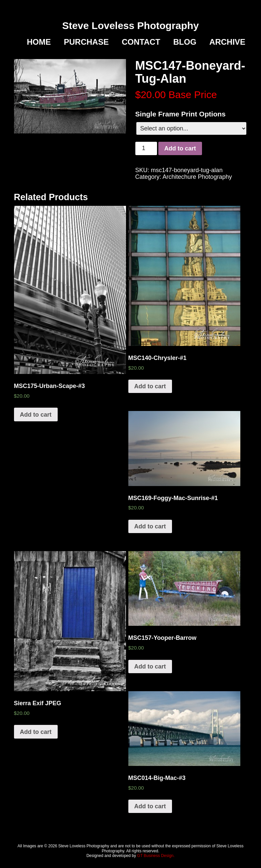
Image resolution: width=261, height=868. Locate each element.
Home (39, 42)
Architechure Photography (197, 177)
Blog (185, 42)
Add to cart (180, 148)
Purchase (86, 42)
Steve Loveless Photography (130, 26)
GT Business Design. (156, 856)
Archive (227, 42)
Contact (141, 42)
